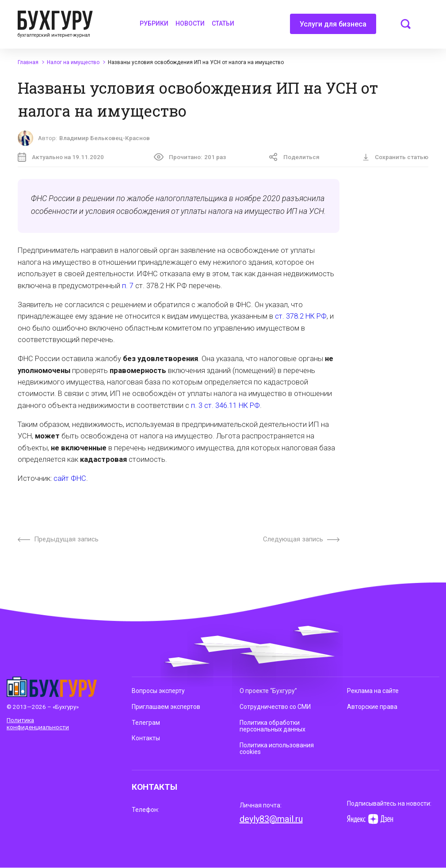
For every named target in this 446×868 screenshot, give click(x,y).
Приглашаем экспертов (166, 707)
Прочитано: (190, 157)
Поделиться (294, 157)
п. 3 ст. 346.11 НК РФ (225, 405)
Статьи (223, 23)
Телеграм (146, 723)
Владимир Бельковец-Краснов (105, 138)
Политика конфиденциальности (38, 723)
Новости (190, 23)
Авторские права (372, 707)
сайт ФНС (70, 478)
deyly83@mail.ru (271, 819)
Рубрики (154, 23)
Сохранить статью (395, 157)
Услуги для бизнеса (333, 27)
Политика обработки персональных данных (273, 726)
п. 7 (128, 286)
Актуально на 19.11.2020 (61, 157)
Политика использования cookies (277, 749)
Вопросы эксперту (158, 691)
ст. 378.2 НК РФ (301, 316)
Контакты (146, 738)
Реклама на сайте (373, 691)
